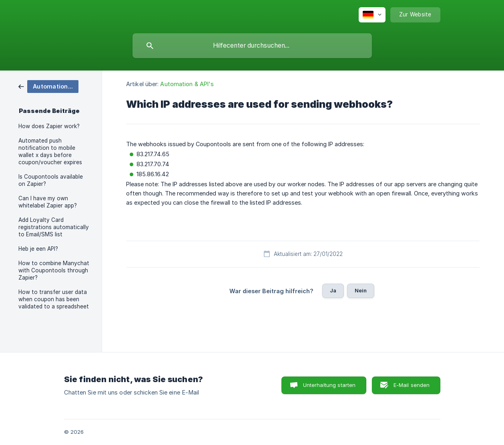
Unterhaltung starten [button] (329, 385)
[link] (48, 86)
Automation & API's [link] (187, 84)
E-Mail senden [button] (412, 385)
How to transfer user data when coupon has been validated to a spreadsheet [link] (54, 299)
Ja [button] (333, 290)
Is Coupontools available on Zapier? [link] (51, 180)
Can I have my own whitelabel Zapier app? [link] (48, 202)
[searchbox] (252, 46)
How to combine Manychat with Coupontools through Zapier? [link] (54, 270)
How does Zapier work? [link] (49, 126)
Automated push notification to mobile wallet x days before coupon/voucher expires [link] (50, 151)
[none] (372, 15)
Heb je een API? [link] (38, 249)
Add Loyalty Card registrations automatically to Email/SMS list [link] (54, 227)
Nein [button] (361, 290)
